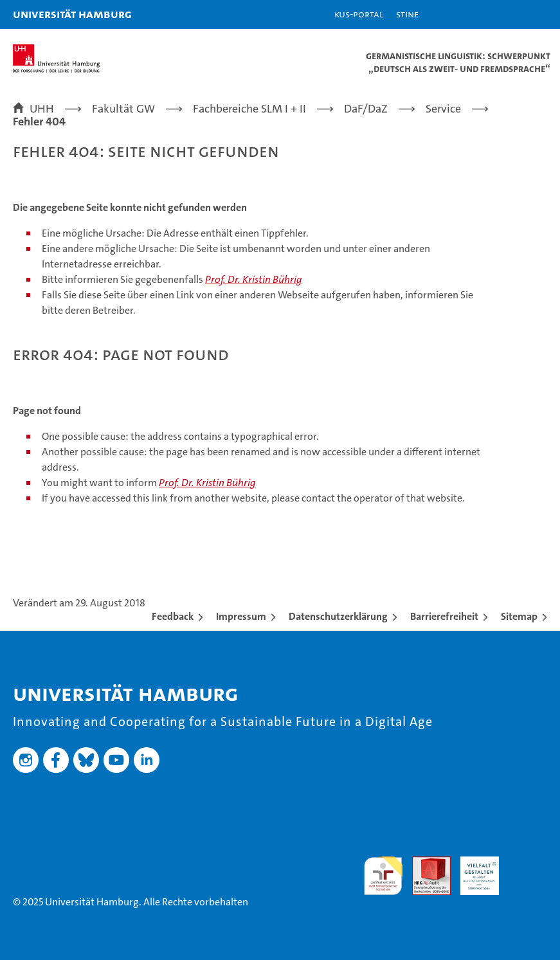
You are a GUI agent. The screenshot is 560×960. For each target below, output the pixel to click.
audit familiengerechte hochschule (383, 876)
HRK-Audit (473, 870)
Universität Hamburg (72, 14)
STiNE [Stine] (407, 14)
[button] (510, 14)
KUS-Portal (359, 14)
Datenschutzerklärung (338, 616)
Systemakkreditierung (528, 863)
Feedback (173, 616)
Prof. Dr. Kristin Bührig (254, 279)
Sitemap (519, 616)
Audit (424, 863)
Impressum (241, 616)
